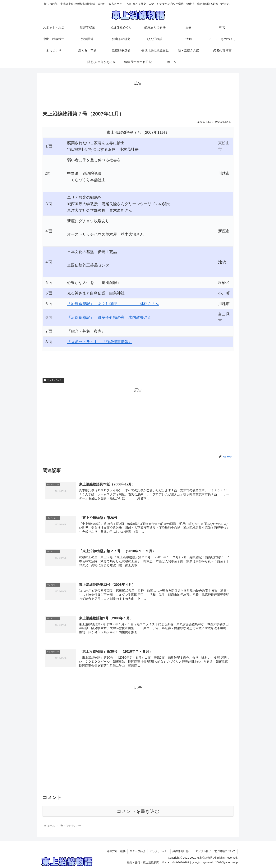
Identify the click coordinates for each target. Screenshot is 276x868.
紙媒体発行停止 (182, 851)
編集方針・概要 (116, 851)
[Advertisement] (138, 95)
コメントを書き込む (138, 811)
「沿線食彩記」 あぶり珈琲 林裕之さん (113, 304)
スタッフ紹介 (138, 851)
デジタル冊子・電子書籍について (215, 851)
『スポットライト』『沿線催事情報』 (100, 342)
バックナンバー (53, 380)
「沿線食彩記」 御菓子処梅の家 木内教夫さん (109, 317)
